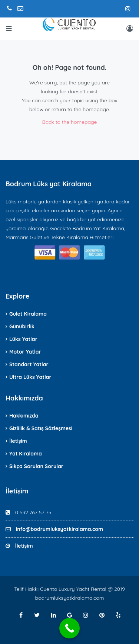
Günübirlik (22, 326)
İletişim (18, 441)
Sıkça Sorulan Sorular (36, 466)
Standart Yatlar (29, 364)
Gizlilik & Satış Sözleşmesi (41, 428)
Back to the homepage (70, 122)
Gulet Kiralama (28, 314)
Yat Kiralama (26, 454)
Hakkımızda (24, 416)
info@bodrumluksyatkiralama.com (59, 529)
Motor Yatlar (25, 352)
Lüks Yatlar (23, 339)
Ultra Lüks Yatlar (30, 377)
